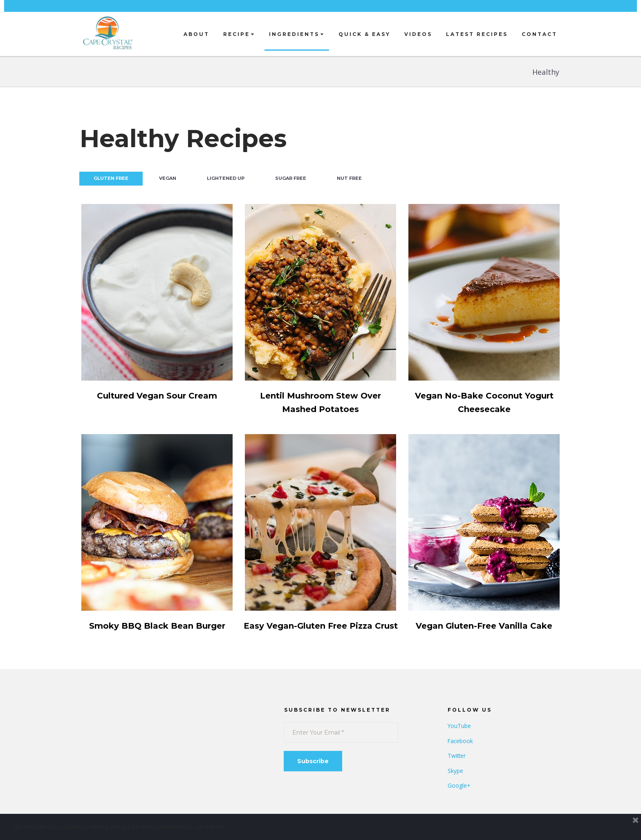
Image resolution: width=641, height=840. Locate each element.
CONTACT (539, 34)
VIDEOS (418, 34)
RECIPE (239, 34)
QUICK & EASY (364, 34)
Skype (455, 784)
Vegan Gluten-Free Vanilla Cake (484, 626)
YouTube (459, 739)
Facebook (461, 754)
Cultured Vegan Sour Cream (157, 395)
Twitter (457, 769)
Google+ (459, 799)
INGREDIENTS (297, 34)
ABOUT (196, 34)
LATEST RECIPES (477, 34)
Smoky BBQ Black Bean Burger (157, 626)
